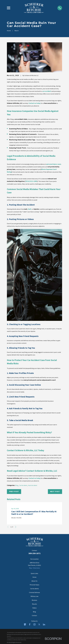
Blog (17, 485)
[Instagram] (34, 624)
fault (30, 209)
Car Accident (23, 485)
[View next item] (16, 527)
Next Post (55, 492)
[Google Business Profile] (25, 624)
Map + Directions (34, 568)
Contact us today (35, 103)
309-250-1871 (34, 553)
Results (34, 604)
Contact (34, 616)
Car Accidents (34, 589)
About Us (34, 581)
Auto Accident (33, 485)
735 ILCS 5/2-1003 (31, 181)
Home (34, 577)
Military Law (34, 596)
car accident (47, 91)
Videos (34, 608)
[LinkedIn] (44, 624)
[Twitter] (39, 624)
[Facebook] (30, 624)
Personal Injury (34, 585)
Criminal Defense (34, 592)
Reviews (34, 600)
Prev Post (14, 492)
